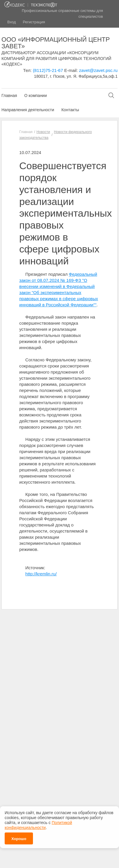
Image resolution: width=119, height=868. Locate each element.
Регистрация (34, 22)
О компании (35, 96)
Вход (12, 22)
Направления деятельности (28, 110)
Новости (43, 132)
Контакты (70, 110)
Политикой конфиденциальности (38, 823)
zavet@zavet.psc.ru (98, 70)
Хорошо (19, 837)
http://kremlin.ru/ (41, 574)
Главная (9, 96)
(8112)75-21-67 (48, 70)
